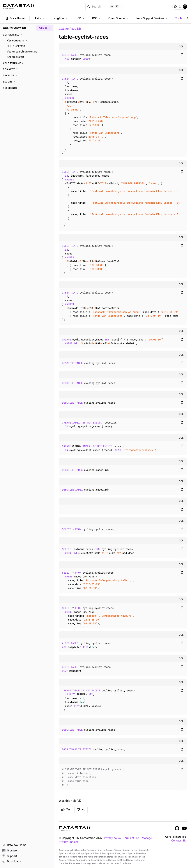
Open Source (119, 18)
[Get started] (27, 35)
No (81, 810)
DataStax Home (14, 845)
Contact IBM (179, 841)
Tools (181, 18)
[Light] (175, 7)
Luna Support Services (152, 18)
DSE (97, 18)
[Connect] (27, 69)
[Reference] (27, 88)
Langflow (60, 18)
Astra (40, 18)
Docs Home (15, 18)
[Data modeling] (27, 63)
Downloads (12, 862)
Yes (66, 810)
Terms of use (131, 838)
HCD (80, 18)
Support (10, 856)
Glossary (10, 851)
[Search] (104, 7)
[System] (185, 7)
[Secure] (27, 82)
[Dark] (180, 7)
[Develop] (27, 75)
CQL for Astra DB (70, 29)
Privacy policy (113, 838)
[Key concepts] (29, 41)
